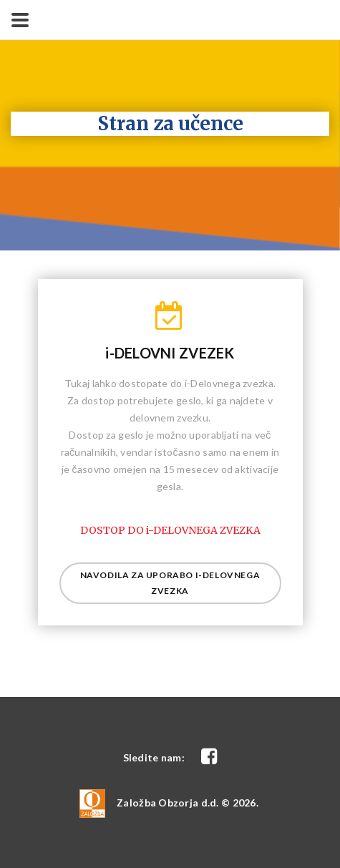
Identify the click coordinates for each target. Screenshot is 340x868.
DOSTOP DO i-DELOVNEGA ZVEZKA (170, 530)
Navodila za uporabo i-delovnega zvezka (170, 583)
